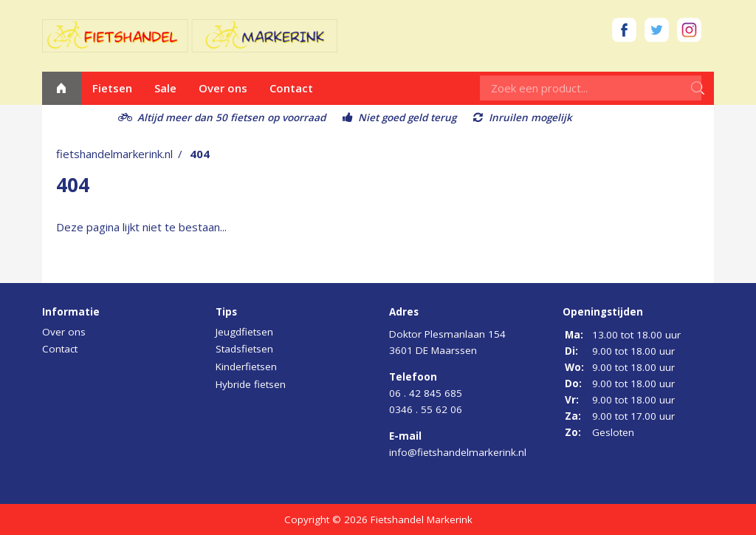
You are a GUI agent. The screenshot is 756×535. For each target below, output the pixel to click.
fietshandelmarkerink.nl (114, 154)
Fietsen (112, 88)
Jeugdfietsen (244, 332)
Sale (165, 88)
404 (200, 154)
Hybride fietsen (251, 384)
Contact (291, 88)
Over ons (223, 88)
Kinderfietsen (246, 367)
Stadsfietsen (244, 349)
